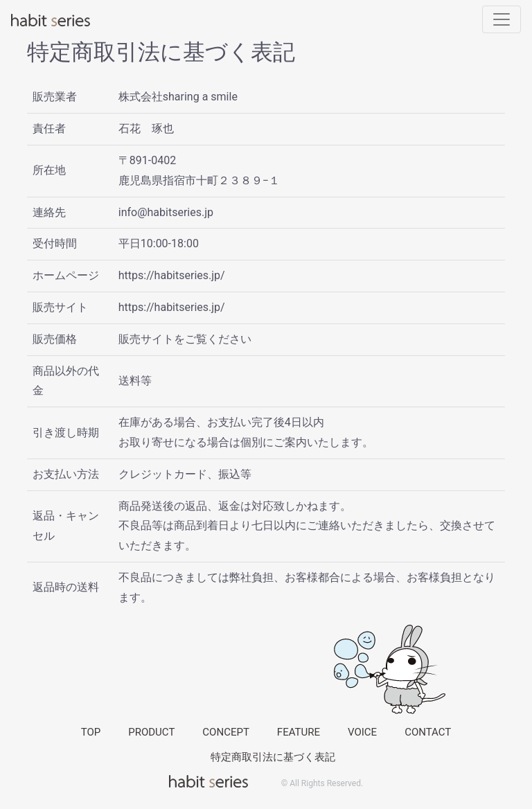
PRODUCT (151, 732)
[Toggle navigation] (502, 19)
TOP (91, 732)
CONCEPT (226, 732)
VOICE (362, 732)
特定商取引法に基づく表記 (273, 757)
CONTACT (428, 732)
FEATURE (299, 732)
